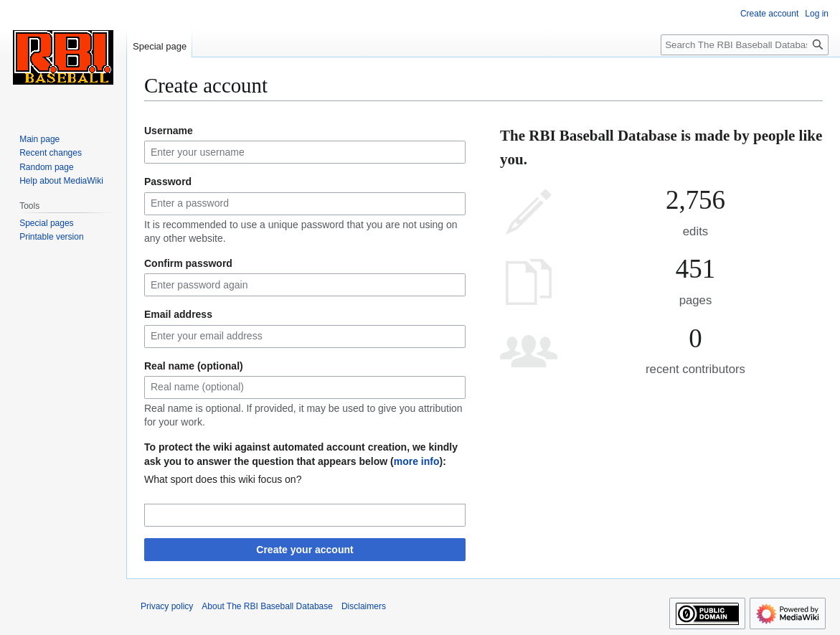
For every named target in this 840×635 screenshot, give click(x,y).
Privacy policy (167, 606)
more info (417, 461)
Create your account (305, 550)
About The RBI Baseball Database (267, 606)
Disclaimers (364, 606)
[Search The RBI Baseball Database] (745, 45)
